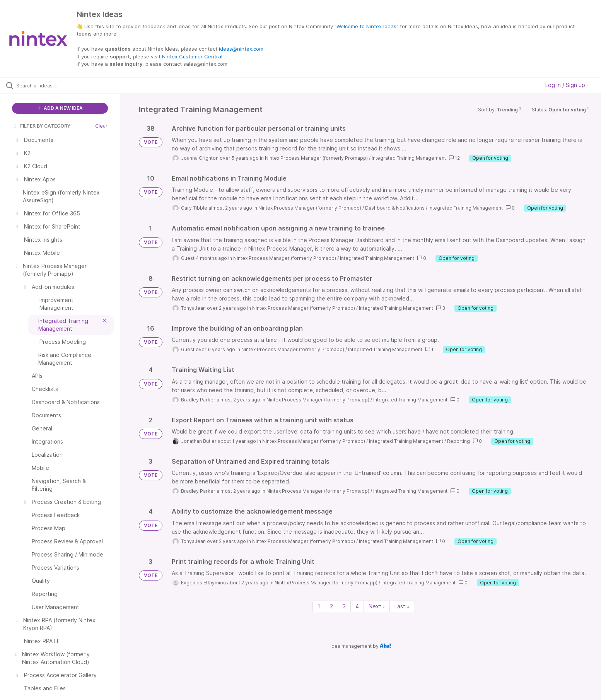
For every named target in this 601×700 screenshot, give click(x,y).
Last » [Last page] (402, 606)
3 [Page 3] (344, 606)
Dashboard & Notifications (395, 208)
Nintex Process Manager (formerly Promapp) (316, 158)
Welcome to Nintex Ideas (366, 26)
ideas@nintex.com (241, 49)
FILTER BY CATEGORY (41, 126)
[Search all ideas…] (70, 85)
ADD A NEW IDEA (60, 108)
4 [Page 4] (357, 606)
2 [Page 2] (331, 606)
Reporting (458, 441)
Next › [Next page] (377, 606)
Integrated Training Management (409, 158)
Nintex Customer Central (192, 56)
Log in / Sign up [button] (567, 85)
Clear (101, 126)
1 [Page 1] (319, 606)
